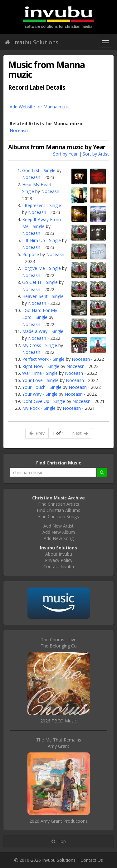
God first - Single (39, 170)
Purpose (31, 254)
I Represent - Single (42, 205)
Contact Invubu (59, 566)
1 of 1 (58, 433)
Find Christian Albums (58, 510)
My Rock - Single (39, 408)
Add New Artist (58, 526)
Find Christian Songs (58, 516)
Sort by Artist (96, 154)
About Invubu (59, 554)
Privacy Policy (59, 560)
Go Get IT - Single (40, 282)
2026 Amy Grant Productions (58, 821)
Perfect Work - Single (43, 359)
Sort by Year (65, 154)
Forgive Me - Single (41, 268)
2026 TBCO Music (58, 721)
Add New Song (59, 538)
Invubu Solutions (32, 42)
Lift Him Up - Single (41, 240)
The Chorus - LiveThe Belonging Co (59, 643)
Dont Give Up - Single (44, 401)
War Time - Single (40, 373)
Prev (37, 433)
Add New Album (59, 532)
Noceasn (19, 130)
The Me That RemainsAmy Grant (59, 743)
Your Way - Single (40, 394)
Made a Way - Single (43, 331)
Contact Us (92, 860)
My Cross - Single (40, 345)
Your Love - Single (40, 380)
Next (80, 433)
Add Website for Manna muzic (40, 107)
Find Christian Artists (59, 504)
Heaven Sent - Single (43, 296)
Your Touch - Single (42, 387)
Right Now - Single (41, 366)
